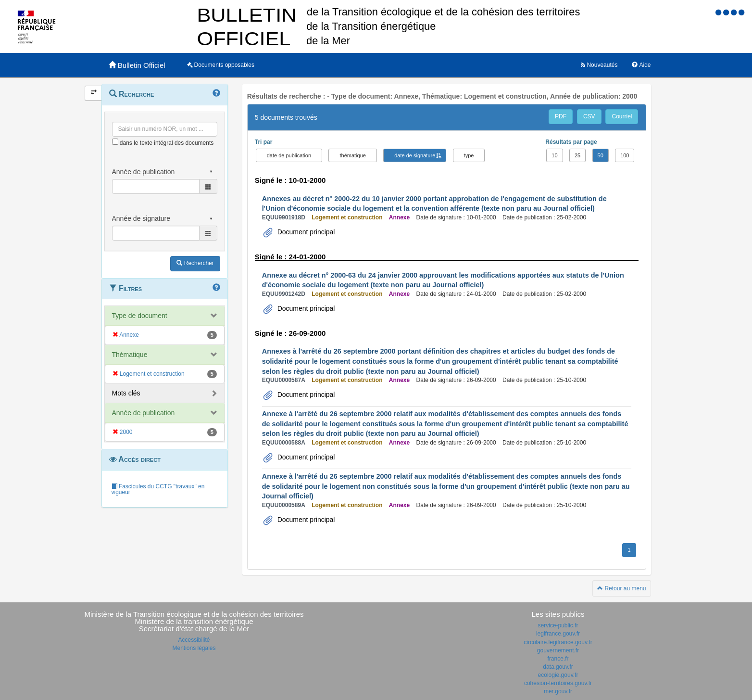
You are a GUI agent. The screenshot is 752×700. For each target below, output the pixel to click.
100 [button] (625, 155)
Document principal (305, 232)
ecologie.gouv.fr (558, 675)
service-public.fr (558, 625)
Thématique (130, 355)
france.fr (558, 659)
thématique (352, 155)
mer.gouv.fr (558, 691)
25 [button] (577, 155)
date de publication (289, 155)
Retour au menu (621, 588)
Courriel (622, 116)
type (469, 155)
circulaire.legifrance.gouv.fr (558, 642)
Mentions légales (194, 648)
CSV (589, 116)
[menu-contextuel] (115, 142)
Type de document (140, 316)
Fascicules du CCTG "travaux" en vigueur (158, 489)
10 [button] (554, 155)
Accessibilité (194, 640)
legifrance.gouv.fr (558, 634)
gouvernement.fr (558, 650)
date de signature (415, 155)
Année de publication (144, 413)
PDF (561, 116)
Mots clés (126, 393)
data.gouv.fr (558, 667)
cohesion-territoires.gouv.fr (558, 683)
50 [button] (601, 155)
